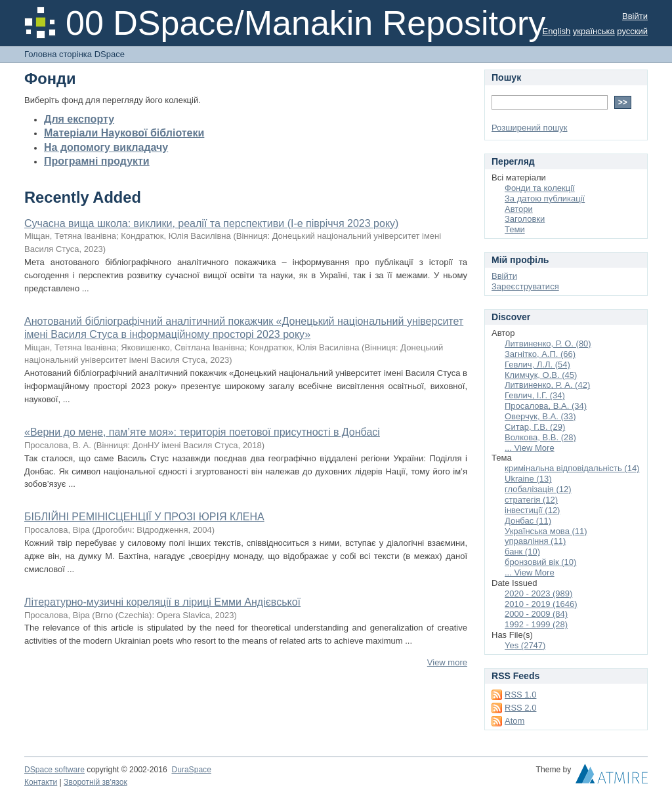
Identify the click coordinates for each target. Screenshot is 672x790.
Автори (519, 209)
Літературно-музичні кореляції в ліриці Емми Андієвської (162, 602)
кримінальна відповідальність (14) (572, 468)
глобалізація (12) (538, 489)
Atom (514, 721)
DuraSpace (191, 770)
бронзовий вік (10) (540, 562)
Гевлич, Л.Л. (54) (537, 364)
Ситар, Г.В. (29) (535, 427)
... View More (530, 448)
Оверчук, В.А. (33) (540, 416)
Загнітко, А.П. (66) (540, 354)
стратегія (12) (531, 500)
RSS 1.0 (520, 695)
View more (447, 662)
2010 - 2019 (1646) (541, 604)
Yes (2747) (525, 645)
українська (594, 31)
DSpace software (54, 770)
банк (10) (522, 551)
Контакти (41, 782)
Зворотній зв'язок (95, 782)
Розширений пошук (530, 128)
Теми (515, 229)
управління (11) (535, 541)
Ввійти (635, 16)
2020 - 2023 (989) (538, 593)
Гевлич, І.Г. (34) (535, 395)
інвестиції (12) (532, 510)
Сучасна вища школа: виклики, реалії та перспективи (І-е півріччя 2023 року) (211, 223)
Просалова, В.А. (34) (546, 406)
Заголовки (525, 219)
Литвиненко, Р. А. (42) (547, 385)
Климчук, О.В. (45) (541, 375)
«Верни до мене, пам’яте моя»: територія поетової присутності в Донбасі (202, 432)
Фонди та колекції (540, 188)
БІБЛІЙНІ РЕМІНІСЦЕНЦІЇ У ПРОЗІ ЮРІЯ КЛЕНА (144, 517)
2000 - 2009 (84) (536, 614)
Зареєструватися (525, 286)
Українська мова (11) (546, 531)
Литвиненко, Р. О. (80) (548, 343)
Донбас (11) (528, 521)
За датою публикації (545, 198)
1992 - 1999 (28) (536, 624)
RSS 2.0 (520, 708)
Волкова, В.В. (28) (540, 437)
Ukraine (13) (528, 479)
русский (632, 31)
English (557, 31)
